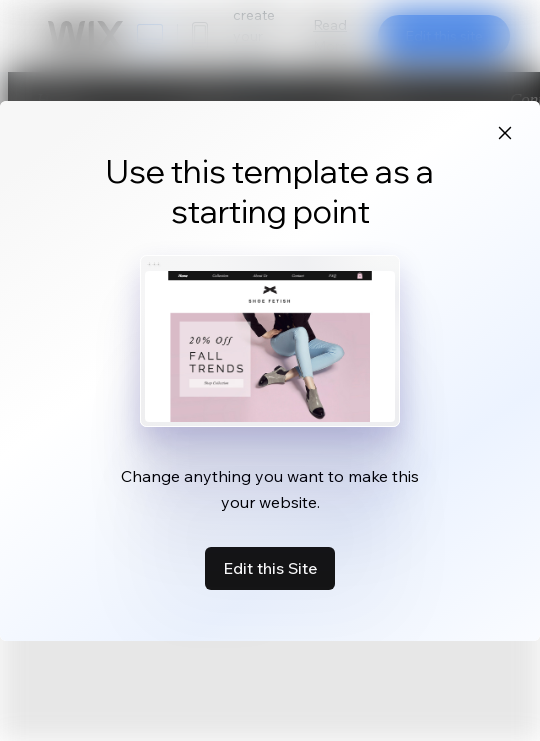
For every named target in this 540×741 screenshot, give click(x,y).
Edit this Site (270, 568)
